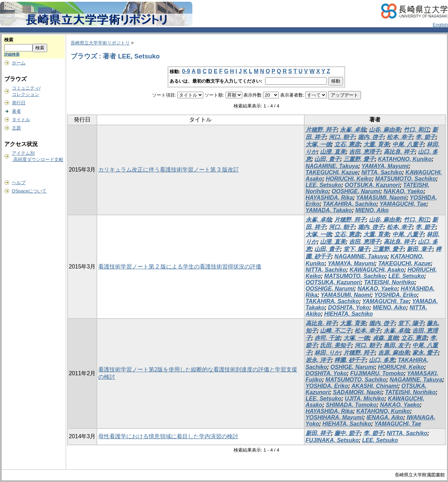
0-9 (186, 71)
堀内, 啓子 (371, 137)
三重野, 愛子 (359, 159)
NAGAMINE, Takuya (332, 166)
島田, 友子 (396, 345)
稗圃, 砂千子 (350, 360)
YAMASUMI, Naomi (382, 198)
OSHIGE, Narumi (353, 367)
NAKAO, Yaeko (404, 191)
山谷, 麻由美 (385, 130)
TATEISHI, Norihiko (389, 282)
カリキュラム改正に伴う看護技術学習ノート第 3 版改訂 (169, 170)
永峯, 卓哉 (353, 130)
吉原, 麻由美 (394, 353)
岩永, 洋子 (318, 360)
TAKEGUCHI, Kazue (332, 172)
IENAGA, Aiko (385, 417)
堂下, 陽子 (356, 249)
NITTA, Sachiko (382, 172)
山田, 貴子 (327, 159)
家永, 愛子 (425, 353)
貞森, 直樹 (385, 338)
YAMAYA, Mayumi (385, 166)
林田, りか (327, 353)
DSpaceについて (29, 191)
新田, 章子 (419, 249)
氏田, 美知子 (336, 345)
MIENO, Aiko (372, 210)
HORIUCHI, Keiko (349, 179)
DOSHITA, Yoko (349, 308)
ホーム (19, 63)
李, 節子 (425, 137)
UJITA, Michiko (365, 399)
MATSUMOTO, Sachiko (406, 179)
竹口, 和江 (416, 130)
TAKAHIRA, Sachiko (350, 204)
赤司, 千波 (327, 338)
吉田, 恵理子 (365, 152)
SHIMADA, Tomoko (351, 405)
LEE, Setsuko (323, 185)
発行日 (19, 103)
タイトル (21, 120)
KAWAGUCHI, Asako (377, 270)
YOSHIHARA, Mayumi (334, 417)
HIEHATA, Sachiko (349, 314)
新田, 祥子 (318, 433)
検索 (9, 40)
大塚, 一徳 (318, 144)
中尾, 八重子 (408, 144)
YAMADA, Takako (329, 210)
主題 (16, 128)
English (440, 25)
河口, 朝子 (342, 137)
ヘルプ (19, 183)
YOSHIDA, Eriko (396, 295)
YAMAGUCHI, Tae (403, 204)
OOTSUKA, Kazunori (372, 185)
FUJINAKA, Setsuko (332, 440)
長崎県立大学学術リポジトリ (100, 43)
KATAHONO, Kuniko (405, 159)
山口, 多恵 (382, 360)
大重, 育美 (376, 144)
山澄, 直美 (333, 152)
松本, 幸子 (400, 137)
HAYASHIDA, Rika (329, 198)
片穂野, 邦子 (321, 130)
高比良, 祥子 (399, 152)
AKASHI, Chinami (375, 386)
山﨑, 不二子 (336, 331)
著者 (16, 111)
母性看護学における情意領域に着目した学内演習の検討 (168, 436)
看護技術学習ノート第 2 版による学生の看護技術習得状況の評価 (180, 267)
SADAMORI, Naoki (357, 392)
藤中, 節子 (347, 433)
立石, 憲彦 (347, 144)
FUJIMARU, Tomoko (377, 373)
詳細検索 (12, 54)
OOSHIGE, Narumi (356, 191)
